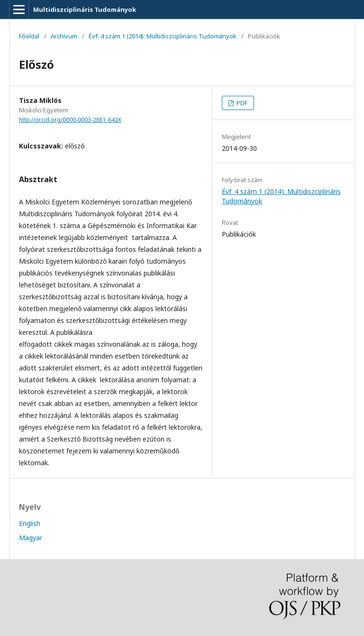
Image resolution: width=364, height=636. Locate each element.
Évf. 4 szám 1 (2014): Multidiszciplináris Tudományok (163, 36)
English (30, 523)
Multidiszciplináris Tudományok (85, 9)
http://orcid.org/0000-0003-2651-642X (70, 120)
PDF (241, 103)
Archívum (64, 36)
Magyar (31, 538)
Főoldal (29, 36)
